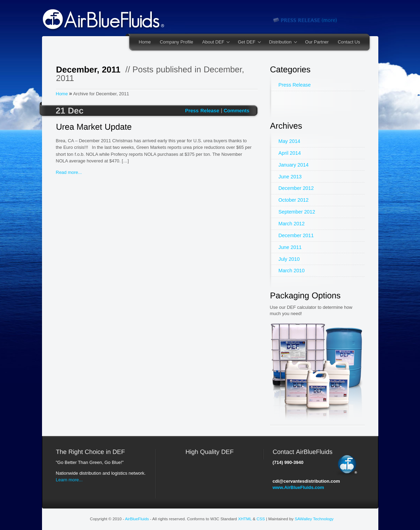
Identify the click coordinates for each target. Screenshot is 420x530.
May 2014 (290, 141)
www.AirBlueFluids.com (298, 487)
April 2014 (290, 153)
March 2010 (292, 271)
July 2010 (289, 259)
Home (145, 42)
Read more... (69, 172)
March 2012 (292, 224)
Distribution (281, 42)
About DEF (214, 42)
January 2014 (294, 165)
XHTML (245, 519)
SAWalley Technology (314, 519)
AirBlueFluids (137, 519)
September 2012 (297, 212)
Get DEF (247, 42)
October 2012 (294, 200)
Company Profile (176, 42)
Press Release (295, 85)
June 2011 (290, 247)
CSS (261, 519)
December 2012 (296, 188)
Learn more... (69, 480)
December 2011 (296, 235)
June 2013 (290, 177)
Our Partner (317, 42)
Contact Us (349, 42)
